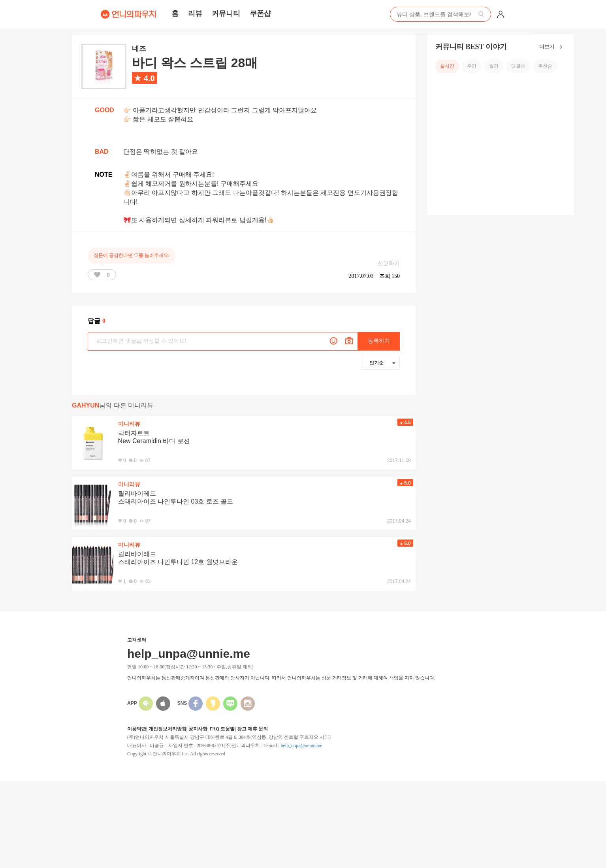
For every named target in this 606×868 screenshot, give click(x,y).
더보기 (552, 47)
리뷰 (195, 13)
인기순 (382, 363)
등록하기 (379, 341)
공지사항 (198, 729)
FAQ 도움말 (222, 729)
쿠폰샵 (260, 13)
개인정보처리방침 (167, 729)
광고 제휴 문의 (252, 729)
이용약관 (137, 729)
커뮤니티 (226, 13)
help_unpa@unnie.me (301, 745)
